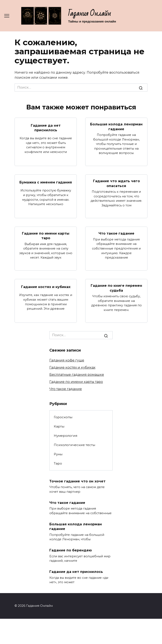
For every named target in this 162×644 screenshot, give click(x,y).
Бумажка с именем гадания (46, 182)
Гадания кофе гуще (67, 360)
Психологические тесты (74, 445)
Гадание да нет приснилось (46, 128)
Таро (58, 463)
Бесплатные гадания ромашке (77, 375)
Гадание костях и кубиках (46, 287)
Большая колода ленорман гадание (116, 127)
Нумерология (65, 436)
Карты (59, 426)
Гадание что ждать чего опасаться (116, 183)
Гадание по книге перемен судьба (116, 288)
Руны (58, 454)
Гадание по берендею (71, 550)
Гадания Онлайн (90, 14)
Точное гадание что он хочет (77, 481)
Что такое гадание (116, 233)
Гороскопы (63, 417)
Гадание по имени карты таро (46, 236)
